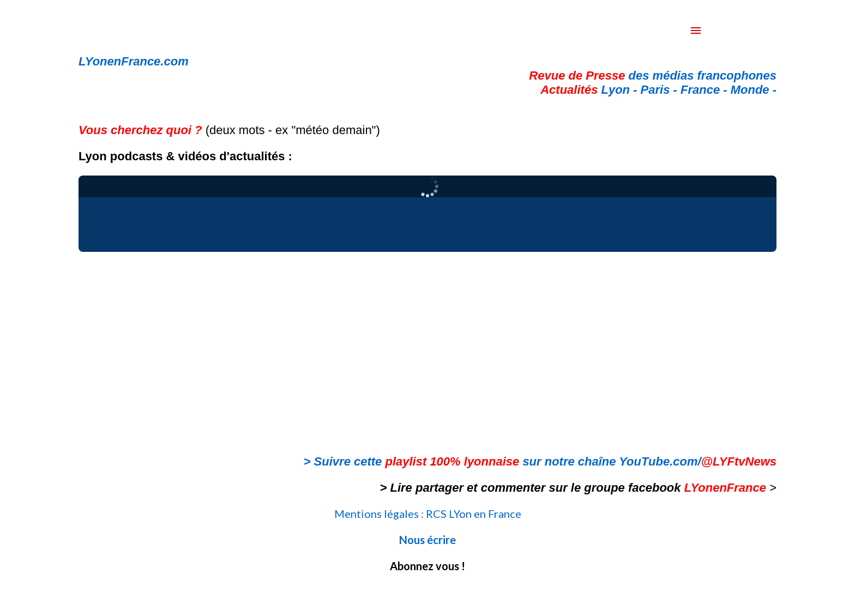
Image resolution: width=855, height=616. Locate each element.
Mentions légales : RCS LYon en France (428, 514)
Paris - (661, 90)
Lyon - (590, 90)
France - (706, 90)
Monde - (754, 90)
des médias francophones (653, 76)
